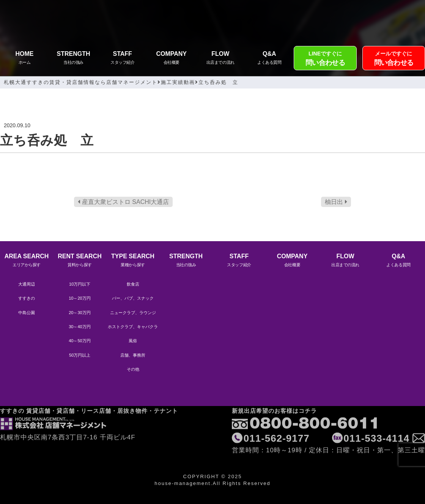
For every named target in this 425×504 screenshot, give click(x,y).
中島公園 (27, 313)
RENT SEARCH (80, 261)
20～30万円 (79, 313)
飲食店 (133, 284)
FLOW (220, 59)
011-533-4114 (376, 419)
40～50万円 (79, 341)
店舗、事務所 (133, 355)
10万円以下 (80, 284)
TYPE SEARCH (133, 261)
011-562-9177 (277, 419)
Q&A (269, 59)
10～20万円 (79, 298)
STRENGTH (73, 59)
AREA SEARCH (27, 261)
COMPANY (171, 59)
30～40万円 (79, 327)
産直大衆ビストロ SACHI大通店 (123, 202)
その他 (133, 369)
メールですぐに (394, 59)
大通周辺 (27, 284)
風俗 (133, 341)
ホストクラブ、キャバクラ (133, 327)
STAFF (122, 59)
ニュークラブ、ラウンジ (133, 313)
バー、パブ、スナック (133, 298)
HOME (24, 59)
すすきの (27, 298)
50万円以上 (80, 355)
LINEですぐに (325, 59)
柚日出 (336, 202)
